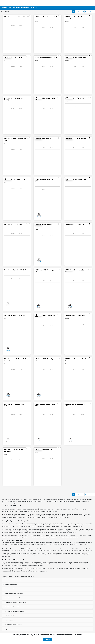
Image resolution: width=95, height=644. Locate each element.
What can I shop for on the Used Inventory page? (14, 580)
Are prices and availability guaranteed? (12, 629)
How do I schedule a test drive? (11, 620)
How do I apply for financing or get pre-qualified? (14, 593)
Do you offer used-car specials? (11, 584)
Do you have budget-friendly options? (12, 607)
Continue (47, 640)
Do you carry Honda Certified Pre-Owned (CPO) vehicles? (16, 602)
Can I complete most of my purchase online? (13, 589)
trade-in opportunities (46, 516)
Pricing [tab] (21, 26)
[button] (8, 57)
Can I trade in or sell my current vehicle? (12, 598)
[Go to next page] (91, 11)
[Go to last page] (93, 11)
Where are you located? (9, 616)
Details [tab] (13, 26)
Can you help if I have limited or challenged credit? (14, 611)
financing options (70, 514)
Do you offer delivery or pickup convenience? (13, 625)
